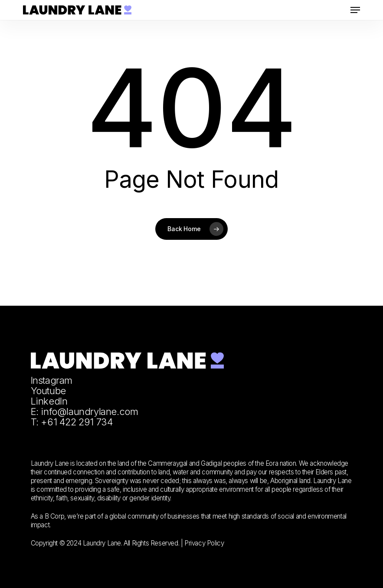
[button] (355, 10)
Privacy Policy (204, 543)
